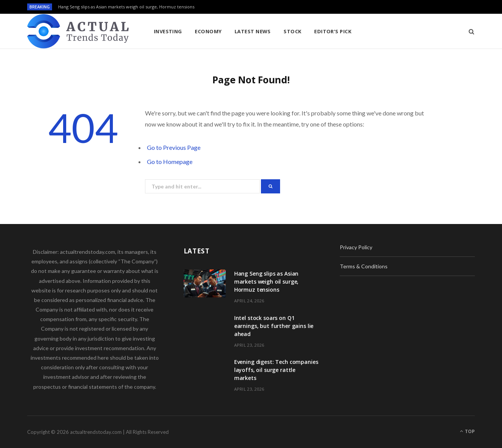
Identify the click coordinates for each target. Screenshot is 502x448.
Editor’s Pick (333, 31)
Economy (208, 31)
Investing (168, 31)
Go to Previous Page (174, 147)
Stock (292, 31)
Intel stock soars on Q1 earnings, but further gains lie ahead (274, 326)
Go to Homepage (170, 162)
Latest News (253, 31)
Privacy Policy (356, 247)
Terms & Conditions (364, 266)
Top (467, 431)
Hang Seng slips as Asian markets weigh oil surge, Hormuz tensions (126, 7)
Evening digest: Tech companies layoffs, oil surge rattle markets (276, 370)
